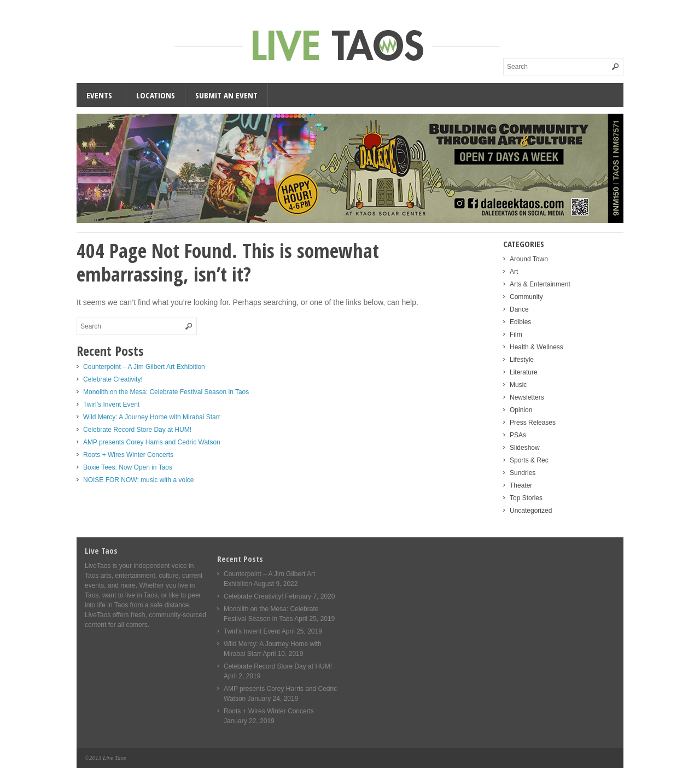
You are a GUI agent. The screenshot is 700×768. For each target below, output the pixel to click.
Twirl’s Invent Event (111, 404)
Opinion (521, 410)
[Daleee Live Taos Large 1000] (350, 221)
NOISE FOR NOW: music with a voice (138, 480)
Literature (524, 372)
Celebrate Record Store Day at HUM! (137, 430)
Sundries (523, 473)
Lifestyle (522, 360)
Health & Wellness (536, 347)
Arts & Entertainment (540, 284)
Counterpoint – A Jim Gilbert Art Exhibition (144, 367)
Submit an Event (226, 95)
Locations (156, 95)
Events (99, 95)
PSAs (518, 435)
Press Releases (533, 423)
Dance (519, 309)
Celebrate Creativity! (113, 379)
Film (516, 335)
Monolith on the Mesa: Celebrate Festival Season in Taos (166, 392)
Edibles (520, 322)
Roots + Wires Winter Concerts (128, 455)
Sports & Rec (529, 460)
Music (518, 385)
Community (526, 297)
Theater (521, 485)
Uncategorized (531, 511)
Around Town (529, 259)
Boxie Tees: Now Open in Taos (128, 467)
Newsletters (527, 397)
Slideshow (525, 448)
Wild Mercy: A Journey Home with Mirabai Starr (152, 417)
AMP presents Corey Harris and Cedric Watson (152, 442)
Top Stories (526, 498)
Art (514, 272)
